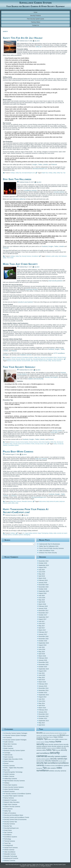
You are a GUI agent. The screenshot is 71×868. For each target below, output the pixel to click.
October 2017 (43, 615)
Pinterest (54, 165)
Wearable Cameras (27, 501)
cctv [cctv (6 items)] (58, 735)
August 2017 (43, 619)
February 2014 (43, 710)
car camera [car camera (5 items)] (44, 735)
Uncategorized (8, 845)
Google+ (35, 165)
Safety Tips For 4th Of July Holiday (23, 38)
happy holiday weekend (31, 533)
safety (55, 173)
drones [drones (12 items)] (62, 735)
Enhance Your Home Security (48, 553)
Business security (12, 361)
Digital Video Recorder (38, 865)
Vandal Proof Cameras (11, 848)
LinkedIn (45, 165)
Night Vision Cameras (11, 804)
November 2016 (44, 639)
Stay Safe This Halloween (17, 179)
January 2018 (43, 608)
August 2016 (43, 645)
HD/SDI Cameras (9, 774)
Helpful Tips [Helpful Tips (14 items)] (42, 739)
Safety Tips (18, 173)
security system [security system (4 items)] (62, 761)
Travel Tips (7, 843)
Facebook (45, 246)
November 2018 (44, 587)
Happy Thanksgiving (43, 533)
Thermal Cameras (10, 841)
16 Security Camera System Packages (16, 733)
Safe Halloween (63, 256)
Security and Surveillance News (49, 357)
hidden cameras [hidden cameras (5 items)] (60, 739)
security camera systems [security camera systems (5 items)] (43, 759)
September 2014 (44, 695)
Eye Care (7, 770)
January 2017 (43, 634)
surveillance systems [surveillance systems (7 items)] (62, 765)
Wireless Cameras (10, 861)
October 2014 (43, 693)
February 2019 (43, 580)
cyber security (34, 361)
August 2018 (43, 593)
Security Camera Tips (41, 444)
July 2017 (42, 621)
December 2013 (44, 714)
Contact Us (35, 25)
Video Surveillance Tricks (47, 551)
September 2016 (44, 643)
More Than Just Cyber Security (20, 264)
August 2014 (43, 697)
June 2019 (42, 572)
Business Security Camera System (19, 442)
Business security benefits (23, 361)
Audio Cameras (9, 742)
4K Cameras (8, 738)
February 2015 (43, 684)
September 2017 (44, 617)
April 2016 (42, 654)
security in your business (25, 302)
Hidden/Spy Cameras (11, 779)
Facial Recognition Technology (13, 772)
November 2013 (44, 716)
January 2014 (43, 712)
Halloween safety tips (19, 199)
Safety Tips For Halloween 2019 (49, 546)
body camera (42, 501)
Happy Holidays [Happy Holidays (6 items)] (58, 737)
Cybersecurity (8, 755)
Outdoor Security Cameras (12, 807)
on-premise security (31, 289)
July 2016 (42, 647)
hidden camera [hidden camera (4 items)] (51, 739)
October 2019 (43, 563)
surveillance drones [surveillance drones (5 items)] (50, 766)
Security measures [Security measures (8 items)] (52, 761)
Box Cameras (8, 746)
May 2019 (42, 574)
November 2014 (44, 690)
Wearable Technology (11, 856)
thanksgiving (27, 535)
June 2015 (42, 675)
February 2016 (43, 658)
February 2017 (43, 632)
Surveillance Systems (11, 837)
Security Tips (29, 359)
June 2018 (42, 598)
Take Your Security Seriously (19, 367)
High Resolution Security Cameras (14, 781)
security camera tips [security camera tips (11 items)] (59, 759)
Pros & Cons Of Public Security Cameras (51, 548)
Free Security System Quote (36, 19)
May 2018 (42, 600)
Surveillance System (14, 445)
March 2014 (42, 708)
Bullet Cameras (9, 748)
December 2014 (44, 688)
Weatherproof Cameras (11, 858)
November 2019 (44, 561)
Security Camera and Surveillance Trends (24, 444)
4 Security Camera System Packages (15, 735)
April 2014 (42, 705)
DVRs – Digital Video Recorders (14, 768)
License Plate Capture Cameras (14, 796)
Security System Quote (60, 865)
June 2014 (42, 701)
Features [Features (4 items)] (51, 737)
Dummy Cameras (33, 442)
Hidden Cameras (9, 776)
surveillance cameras (30, 190)
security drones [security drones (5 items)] (41, 761)
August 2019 (43, 567)
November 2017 (44, 613)
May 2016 (42, 652)
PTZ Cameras (8, 809)
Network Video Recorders (12, 802)
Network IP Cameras (10, 800)
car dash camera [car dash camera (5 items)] (52, 735)
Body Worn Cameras (16, 501)
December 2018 (44, 585)
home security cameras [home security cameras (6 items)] (52, 744)
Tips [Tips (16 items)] (45, 768)
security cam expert (62, 533)
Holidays (13, 173)
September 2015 (44, 669)
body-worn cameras (41, 459)
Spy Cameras (8, 832)
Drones (6, 763)
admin (38, 41)
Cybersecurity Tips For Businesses (50, 544)
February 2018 (43, 606)
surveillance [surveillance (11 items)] (53, 763)
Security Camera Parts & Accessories (15, 819)
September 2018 (44, 591)
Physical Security (43, 361)
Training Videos (35, 22)
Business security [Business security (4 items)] (54, 733)
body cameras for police (53, 501)
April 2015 (42, 680)
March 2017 (42, 630)
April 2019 (42, 576)
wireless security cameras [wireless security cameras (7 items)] (58, 771)
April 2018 (42, 602)
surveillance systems (18, 535)
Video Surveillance (58, 359)
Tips (64, 173)
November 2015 (44, 665)
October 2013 (43, 718)
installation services (26, 355)
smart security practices (55, 281)
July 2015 (42, 673)
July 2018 (42, 596)
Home (35, 12)
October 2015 (43, 667)
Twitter (40, 165)
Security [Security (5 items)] (58, 750)
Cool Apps (7, 753)
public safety (55, 256)
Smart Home (8, 830)
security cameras (59, 192)
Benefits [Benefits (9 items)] (40, 733)
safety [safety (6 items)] (44, 750)
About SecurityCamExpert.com (13, 865)
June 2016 (42, 649)
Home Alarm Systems (44, 442)
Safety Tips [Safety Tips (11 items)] (51, 750)
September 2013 (44, 721)
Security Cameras (27, 256)
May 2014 (42, 703)
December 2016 (44, 636)
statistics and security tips (36, 379)
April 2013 (42, 725)
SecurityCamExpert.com (40, 169)
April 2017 (42, 628)
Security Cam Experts (51, 377)
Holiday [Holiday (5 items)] (47, 742)
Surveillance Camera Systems (36, 3)
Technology (8, 839)
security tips (60, 444)
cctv (23, 533)
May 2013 (42, 723)
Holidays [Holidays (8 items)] (52, 742)
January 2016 (43, 660)
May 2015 (42, 677)
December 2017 (44, 611)
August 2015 (43, 671)
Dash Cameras (9, 757)
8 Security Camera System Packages (15, 740)
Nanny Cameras (9, 798)
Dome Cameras (9, 761)
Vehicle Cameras (9, 850)
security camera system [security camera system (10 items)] (57, 756)
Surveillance (35, 256)
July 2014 (42, 699)
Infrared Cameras (9, 791)
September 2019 (44, 565)
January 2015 (43, 686)
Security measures (57, 361)
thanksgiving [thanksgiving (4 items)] (39, 768)
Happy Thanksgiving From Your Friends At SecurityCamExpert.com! (26, 511)
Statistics (5, 445)
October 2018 (43, 589)
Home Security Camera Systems (14, 787)
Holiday (50, 173)
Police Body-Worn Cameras (18, 451)
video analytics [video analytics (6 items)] (52, 768)
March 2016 (42, 656)
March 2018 (42, 604)
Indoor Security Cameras (12, 789)
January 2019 (43, 583)
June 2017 (42, 624)
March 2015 (42, 682)
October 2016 (43, 641)
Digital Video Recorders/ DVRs (13, 759)
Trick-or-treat (10, 258)
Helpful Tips (45, 173)
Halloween (48, 256)
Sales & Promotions (10, 813)
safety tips (39, 47)
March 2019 (42, 578)
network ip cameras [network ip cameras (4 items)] (51, 748)
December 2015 (44, 662)
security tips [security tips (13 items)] (42, 763)
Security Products (36, 16)
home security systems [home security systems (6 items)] (55, 746)
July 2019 (42, 570)
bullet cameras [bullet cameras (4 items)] (46, 733)
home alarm (54, 432)
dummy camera (57, 431)
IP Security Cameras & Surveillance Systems (22, 357)
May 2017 (42, 626)
